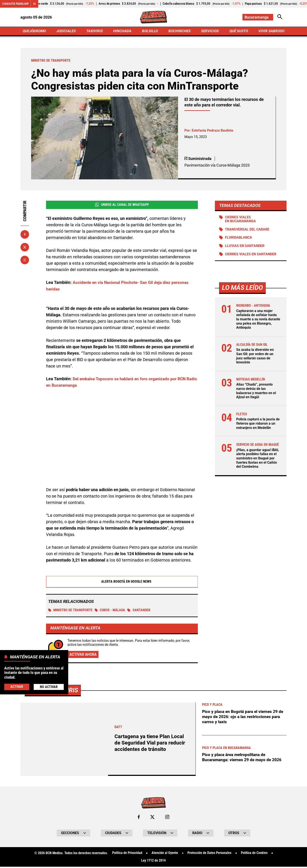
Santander (139, 611)
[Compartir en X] (25, 248)
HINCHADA (123, 31)
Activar (17, 687)
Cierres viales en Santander (251, 255)
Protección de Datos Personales (209, 854)
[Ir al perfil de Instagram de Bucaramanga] (167, 818)
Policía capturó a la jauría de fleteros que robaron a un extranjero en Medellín (258, 424)
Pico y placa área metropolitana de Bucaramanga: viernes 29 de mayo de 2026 (244, 758)
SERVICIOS (209, 31)
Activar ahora (84, 656)
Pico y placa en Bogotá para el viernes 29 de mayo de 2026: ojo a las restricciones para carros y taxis (244, 718)
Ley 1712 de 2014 (153, 862)
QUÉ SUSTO (238, 31)
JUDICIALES (67, 31)
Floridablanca (239, 239)
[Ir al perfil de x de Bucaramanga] (152, 818)
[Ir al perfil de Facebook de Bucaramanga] (139, 818)
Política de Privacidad (127, 854)
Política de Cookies (254, 854)
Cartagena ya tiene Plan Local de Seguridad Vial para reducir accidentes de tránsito (151, 744)
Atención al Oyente (165, 854)
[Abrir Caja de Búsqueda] (280, 17)
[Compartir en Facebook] (25, 235)
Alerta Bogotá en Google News (122, 583)
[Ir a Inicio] (153, 17)
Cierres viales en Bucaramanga (241, 220)
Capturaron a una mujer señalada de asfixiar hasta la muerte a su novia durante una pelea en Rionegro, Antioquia (258, 321)
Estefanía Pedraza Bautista (212, 131)
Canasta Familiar (15, 4)
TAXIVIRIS (95, 31)
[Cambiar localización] (258, 17)
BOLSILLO (150, 31)
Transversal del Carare (247, 230)
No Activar (49, 687)
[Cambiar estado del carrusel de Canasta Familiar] (35, 4)
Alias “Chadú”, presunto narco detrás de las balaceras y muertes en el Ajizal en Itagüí (256, 392)
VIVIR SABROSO (271, 31)
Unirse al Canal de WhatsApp (122, 205)
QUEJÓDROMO (35, 31)
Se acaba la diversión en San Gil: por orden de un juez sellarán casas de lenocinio (255, 357)
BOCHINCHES (179, 31)
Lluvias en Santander (245, 247)
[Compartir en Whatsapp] (25, 260)
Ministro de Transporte (70, 611)
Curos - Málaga (110, 611)
